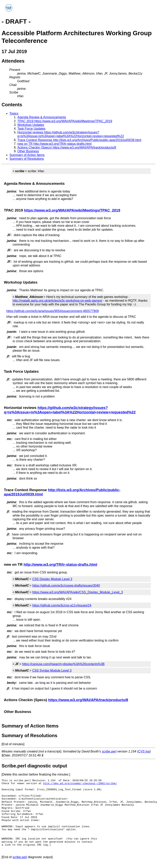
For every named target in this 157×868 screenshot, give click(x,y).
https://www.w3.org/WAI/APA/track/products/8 (88, 700)
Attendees (13, 61)
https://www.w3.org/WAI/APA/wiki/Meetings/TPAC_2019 (72, 210)
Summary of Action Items (27, 155)
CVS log (144, 751)
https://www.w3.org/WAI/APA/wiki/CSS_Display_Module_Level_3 (78, 592)
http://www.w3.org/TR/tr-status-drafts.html (60, 564)
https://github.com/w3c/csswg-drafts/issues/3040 (66, 586)
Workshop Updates (31, 125)
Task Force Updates (31, 129)
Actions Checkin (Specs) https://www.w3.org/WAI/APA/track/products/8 (67, 147)
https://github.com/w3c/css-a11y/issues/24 (62, 605)
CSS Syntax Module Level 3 (52, 671)
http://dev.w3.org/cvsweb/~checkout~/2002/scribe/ (80, 783)
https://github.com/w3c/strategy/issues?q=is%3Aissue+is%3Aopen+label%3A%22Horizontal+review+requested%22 (70, 410)
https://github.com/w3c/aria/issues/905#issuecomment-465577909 (53, 311)
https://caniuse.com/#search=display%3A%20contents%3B (63, 664)
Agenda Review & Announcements (42, 117)
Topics (14, 113)
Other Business (28, 151)
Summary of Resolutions (27, 159)
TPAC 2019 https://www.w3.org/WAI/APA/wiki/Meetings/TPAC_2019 (65, 121)
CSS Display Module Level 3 (52, 579)
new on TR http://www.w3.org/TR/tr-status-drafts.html (54, 144)
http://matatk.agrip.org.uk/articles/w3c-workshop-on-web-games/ (57, 301)
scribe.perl (109, 751)
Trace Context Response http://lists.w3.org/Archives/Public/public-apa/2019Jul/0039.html (79, 140)
